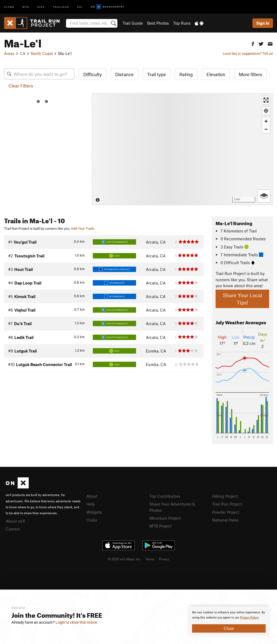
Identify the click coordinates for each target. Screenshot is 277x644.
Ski (80, 7)
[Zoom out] (266, 129)
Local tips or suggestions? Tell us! (248, 53)
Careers (13, 529)
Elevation (216, 74)
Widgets (94, 512)
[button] (253, 43)
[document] (229, 621)
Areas (9, 53)
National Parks (225, 520)
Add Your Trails (83, 228)
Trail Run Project (227, 504)
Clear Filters (21, 86)
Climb (9, 7)
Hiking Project (225, 496)
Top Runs (182, 23)
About (92, 496)
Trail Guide (133, 23)
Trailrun (61, 7)
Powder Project (226, 512)
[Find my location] (266, 111)
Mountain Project (165, 518)
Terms (150, 559)
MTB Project (160, 526)
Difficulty (93, 74)
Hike (41, 7)
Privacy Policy (249, 618)
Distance (124, 74)
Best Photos (158, 23)
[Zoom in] (266, 121)
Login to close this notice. (77, 622)
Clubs (92, 520)
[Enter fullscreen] (266, 100)
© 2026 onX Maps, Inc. (124, 559)
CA (23, 53)
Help (91, 504)
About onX (15, 521)
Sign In (263, 23)
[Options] (264, 196)
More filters (250, 74)
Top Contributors (165, 496)
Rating (186, 74)
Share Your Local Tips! (242, 299)
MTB (26, 7)
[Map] (182, 149)
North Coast (42, 53)
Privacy (164, 559)
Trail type (156, 74)
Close (229, 628)
